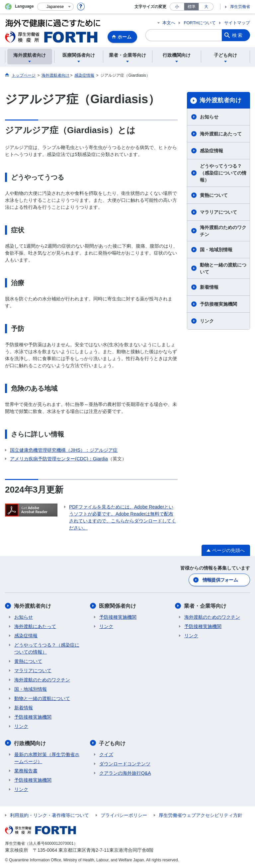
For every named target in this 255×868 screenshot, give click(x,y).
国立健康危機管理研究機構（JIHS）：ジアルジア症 (64, 450)
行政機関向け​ (30, 743)
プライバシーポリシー (124, 815)
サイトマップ (237, 23)
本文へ (169, 23)
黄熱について (214, 195)
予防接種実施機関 (218, 304)
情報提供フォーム (220, 580)
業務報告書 (26, 770)
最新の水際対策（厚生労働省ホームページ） (47, 757)
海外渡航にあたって (221, 134)
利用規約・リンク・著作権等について (49, 815)
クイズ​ (106, 754)
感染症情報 (212, 151)
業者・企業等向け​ (206, 606)
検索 (238, 35)
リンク (207, 321)
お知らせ (209, 117)
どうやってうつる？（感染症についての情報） (223, 173)
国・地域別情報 (216, 250)
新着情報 (209, 287)
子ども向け (113, 743)
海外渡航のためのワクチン (223, 231)
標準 (192, 7)
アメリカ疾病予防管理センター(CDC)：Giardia (59, 459)
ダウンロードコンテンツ (125, 763)
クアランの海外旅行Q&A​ (125, 772)
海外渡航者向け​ (220, 100)
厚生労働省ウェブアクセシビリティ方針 (201, 815)
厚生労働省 (240, 7)
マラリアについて (218, 212)
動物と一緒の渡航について (223, 268)
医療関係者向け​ (118, 606)
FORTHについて (200, 23)
